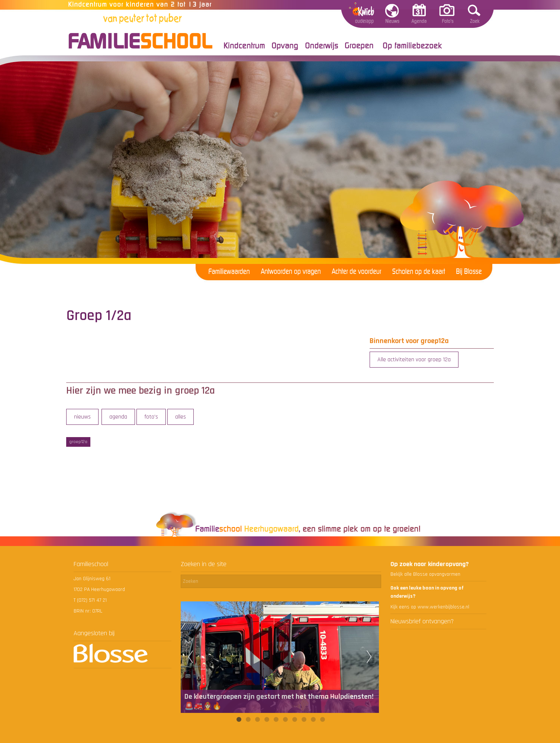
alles (181, 417)
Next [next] (369, 657)
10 (322, 720)
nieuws (82, 417)
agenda (118, 417)
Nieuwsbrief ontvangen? (422, 621)
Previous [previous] (190, 657)
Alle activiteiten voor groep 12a (414, 360)
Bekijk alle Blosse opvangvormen (425, 574)
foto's (151, 417)
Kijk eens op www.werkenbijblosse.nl (430, 607)
